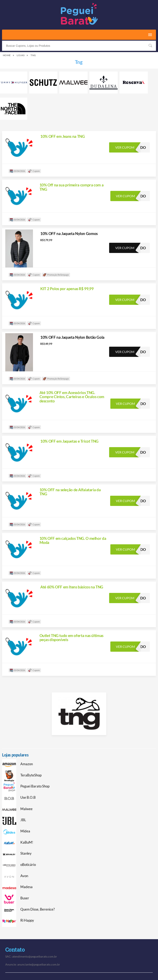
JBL (23, 820)
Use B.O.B (28, 797)
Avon (24, 876)
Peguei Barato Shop (35, 786)
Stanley (26, 853)
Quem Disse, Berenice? (38, 909)
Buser (25, 898)
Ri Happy (27, 920)
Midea (25, 831)
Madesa (26, 887)
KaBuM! (27, 842)
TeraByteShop (31, 775)
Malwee (26, 809)
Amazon (27, 764)
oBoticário (28, 865)
